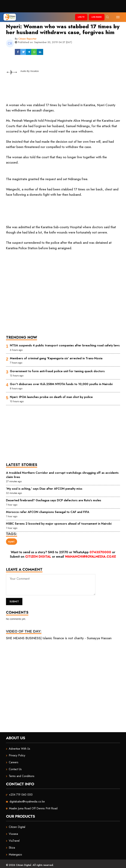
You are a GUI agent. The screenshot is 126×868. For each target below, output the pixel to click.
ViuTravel (14, 841)
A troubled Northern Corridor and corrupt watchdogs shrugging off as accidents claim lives (62, 475)
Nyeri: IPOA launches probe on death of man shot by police (51, 397)
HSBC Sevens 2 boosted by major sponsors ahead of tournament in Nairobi (59, 524)
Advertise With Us (19, 749)
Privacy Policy (17, 755)
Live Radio (97, 17)
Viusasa (13, 834)
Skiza (12, 848)
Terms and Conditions (22, 776)
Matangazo (15, 854)
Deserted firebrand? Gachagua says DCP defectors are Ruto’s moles (54, 500)
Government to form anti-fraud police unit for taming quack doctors (57, 371)
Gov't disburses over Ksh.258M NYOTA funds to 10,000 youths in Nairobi (61, 384)
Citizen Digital (38, 557)
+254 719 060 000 (21, 795)
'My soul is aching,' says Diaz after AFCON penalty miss (44, 489)
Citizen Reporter (27, 39)
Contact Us (15, 769)
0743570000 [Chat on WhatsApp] (100, 552)
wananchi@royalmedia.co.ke (90, 557)
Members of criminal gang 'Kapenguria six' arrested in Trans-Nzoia (56, 358)
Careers (14, 762)
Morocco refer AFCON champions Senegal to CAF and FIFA (48, 512)
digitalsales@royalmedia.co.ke (27, 801)
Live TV (81, 17)
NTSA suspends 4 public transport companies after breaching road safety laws (65, 345)
